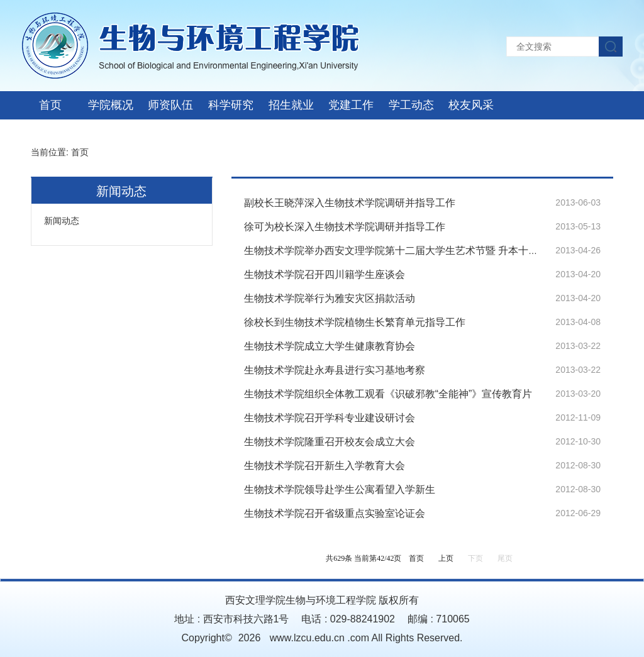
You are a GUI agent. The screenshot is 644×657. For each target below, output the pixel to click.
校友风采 (471, 105)
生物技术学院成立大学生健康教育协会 (330, 346)
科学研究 (231, 105)
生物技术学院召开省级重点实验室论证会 (335, 513)
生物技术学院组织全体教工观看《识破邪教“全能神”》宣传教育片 (388, 394)
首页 (50, 105)
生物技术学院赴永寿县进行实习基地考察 (335, 370)
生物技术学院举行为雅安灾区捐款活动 (330, 298)
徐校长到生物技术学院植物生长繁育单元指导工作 (355, 322)
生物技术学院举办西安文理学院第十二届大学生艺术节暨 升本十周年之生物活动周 (426, 251)
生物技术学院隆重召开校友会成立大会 (330, 442)
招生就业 (291, 105)
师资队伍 (170, 105)
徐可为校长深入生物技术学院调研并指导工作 (345, 227)
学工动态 (411, 105)
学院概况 (111, 105)
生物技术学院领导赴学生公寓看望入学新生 (340, 489)
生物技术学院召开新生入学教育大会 (325, 466)
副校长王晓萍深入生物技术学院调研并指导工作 (350, 203)
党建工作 (351, 105)
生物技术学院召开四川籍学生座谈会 (325, 274)
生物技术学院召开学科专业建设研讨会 (330, 418)
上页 (446, 558)
